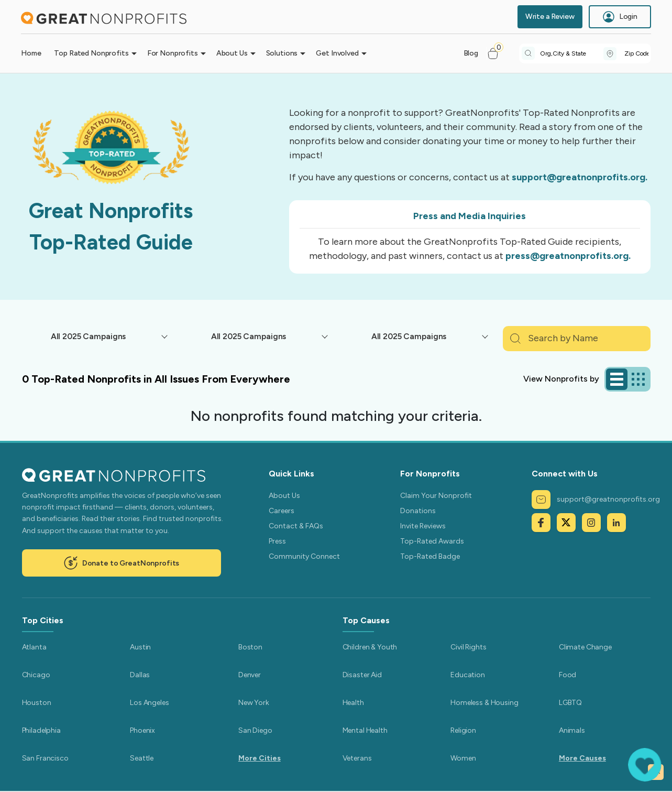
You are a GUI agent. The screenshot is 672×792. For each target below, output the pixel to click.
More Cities (260, 758)
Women (463, 758)
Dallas (140, 675)
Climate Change (585, 647)
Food (568, 675)
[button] (497, 53)
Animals (572, 730)
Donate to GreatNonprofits (122, 563)
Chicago (36, 675)
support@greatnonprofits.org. (580, 177)
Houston (37, 703)
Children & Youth (370, 647)
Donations (418, 511)
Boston (250, 647)
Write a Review (550, 17)
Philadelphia (41, 730)
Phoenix (142, 730)
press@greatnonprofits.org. (568, 256)
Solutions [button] (282, 53)
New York (254, 703)
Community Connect (304, 556)
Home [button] (31, 53)
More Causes (582, 758)
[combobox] (572, 53)
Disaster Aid (362, 675)
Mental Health (365, 730)
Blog (471, 53)
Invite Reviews (423, 526)
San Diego (255, 730)
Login (620, 17)
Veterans (357, 758)
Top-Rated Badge (430, 556)
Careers (282, 511)
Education (468, 675)
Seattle (142, 758)
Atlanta (34, 647)
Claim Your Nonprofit (436, 496)
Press (277, 541)
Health (353, 703)
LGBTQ (570, 703)
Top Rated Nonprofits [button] (91, 53)
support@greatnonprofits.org (596, 500)
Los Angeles (149, 703)
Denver (250, 675)
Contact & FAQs (296, 526)
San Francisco (45, 758)
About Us (284, 496)
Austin (140, 647)
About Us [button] (232, 53)
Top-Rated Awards (432, 541)
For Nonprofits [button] (173, 53)
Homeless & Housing (484, 703)
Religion (463, 730)
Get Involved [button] (337, 53)
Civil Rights (468, 647)
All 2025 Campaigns (88, 336)
